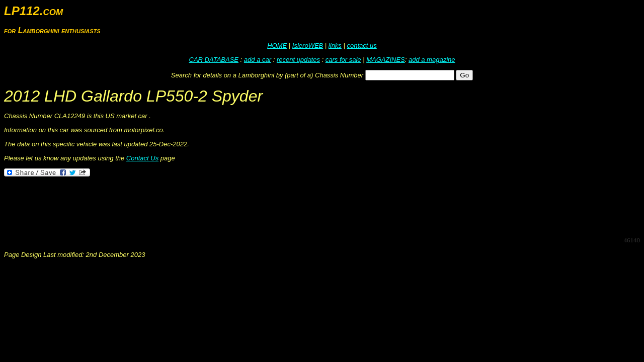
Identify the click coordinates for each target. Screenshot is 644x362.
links (335, 46)
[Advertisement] (187, 206)
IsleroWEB (308, 46)
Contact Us (142, 158)
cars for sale (343, 60)
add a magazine (432, 60)
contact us (361, 46)
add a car (258, 60)
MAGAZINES (386, 60)
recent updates (298, 60)
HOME (277, 46)
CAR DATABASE (214, 60)
